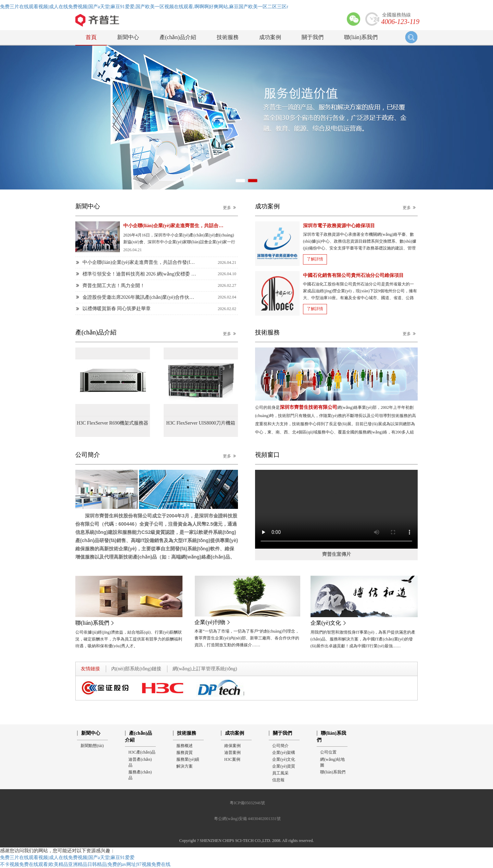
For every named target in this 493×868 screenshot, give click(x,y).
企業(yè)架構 (284, 753)
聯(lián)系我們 (361, 37)
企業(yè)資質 (284, 766)
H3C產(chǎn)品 (142, 752)
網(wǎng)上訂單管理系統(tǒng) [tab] (205, 669)
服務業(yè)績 (188, 759)
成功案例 (270, 37)
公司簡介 (280, 746)
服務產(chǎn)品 (140, 775)
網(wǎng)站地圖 (332, 762)
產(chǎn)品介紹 (178, 37)
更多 (230, 207)
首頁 (91, 37)
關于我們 (313, 37)
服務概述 (185, 746)
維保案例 (232, 746)
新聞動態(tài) (92, 746)
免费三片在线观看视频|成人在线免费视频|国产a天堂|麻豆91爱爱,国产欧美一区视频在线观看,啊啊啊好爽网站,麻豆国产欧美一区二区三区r (144, 7)
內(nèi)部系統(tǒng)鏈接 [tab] (136, 669)
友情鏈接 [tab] (90, 669)
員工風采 (280, 773)
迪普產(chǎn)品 (140, 762)
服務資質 (185, 753)
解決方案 (185, 766)
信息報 (278, 780)
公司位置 (328, 752)
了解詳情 (315, 259)
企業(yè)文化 (284, 759)
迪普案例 (232, 753)
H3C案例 (232, 759)
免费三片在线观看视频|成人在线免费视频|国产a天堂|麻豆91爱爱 (67, 858)
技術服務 (228, 37)
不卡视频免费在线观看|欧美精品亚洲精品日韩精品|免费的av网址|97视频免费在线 (85, 864)
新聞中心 (128, 37)
